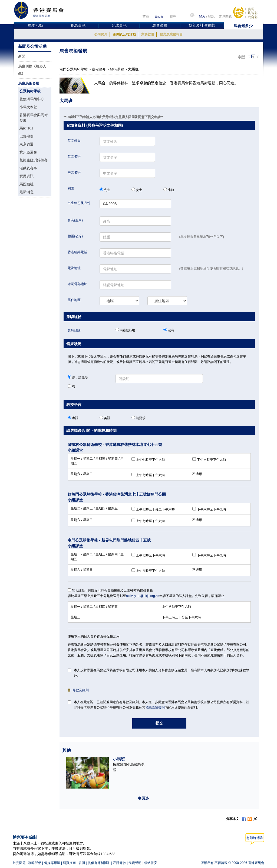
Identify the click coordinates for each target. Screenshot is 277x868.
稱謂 (71, 188)
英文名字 (74, 156)
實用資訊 (27, 176)
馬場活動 (35, 25)
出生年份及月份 (79, 203)
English (160, 16)
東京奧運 (27, 144)
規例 (82, 863)
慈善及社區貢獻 (202, 25)
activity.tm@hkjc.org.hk (143, 596)
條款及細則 (78, 690)
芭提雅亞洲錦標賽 (34, 160)
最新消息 (27, 192)
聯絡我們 (35, 863)
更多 (146, 798)
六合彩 (253, 17)
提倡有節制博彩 (99, 863)
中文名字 (74, 172)
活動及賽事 (28, 168)
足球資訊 (119, 25)
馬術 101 (26, 128)
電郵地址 (74, 268)
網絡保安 (151, 863)
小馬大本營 (28, 107)
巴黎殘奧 (27, 136)
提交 (159, 723)
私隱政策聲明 (155, 707)
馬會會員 (160, 25)
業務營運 (148, 34)
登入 (202, 16)
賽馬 (251, 9)
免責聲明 (135, 863)
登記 (211, 16)
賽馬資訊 (78, 25)
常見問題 (225, 16)
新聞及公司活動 (124, 34)
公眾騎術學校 (30, 91)
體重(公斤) (75, 236)
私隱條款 (120, 863)
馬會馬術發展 (29, 83)
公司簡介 (101, 34)
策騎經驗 (74, 330)
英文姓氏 (74, 141)
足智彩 (253, 13)
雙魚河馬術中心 (32, 99)
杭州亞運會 (28, 152)
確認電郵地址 (77, 284)
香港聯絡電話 (77, 252)
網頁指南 (69, 863)
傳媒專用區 (52, 863)
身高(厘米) (75, 220)
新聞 (22, 56)
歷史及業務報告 (171, 34)
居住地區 (74, 300)
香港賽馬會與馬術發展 (34, 118)
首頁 (146, 16)
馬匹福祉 (27, 184)
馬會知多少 (243, 26)
